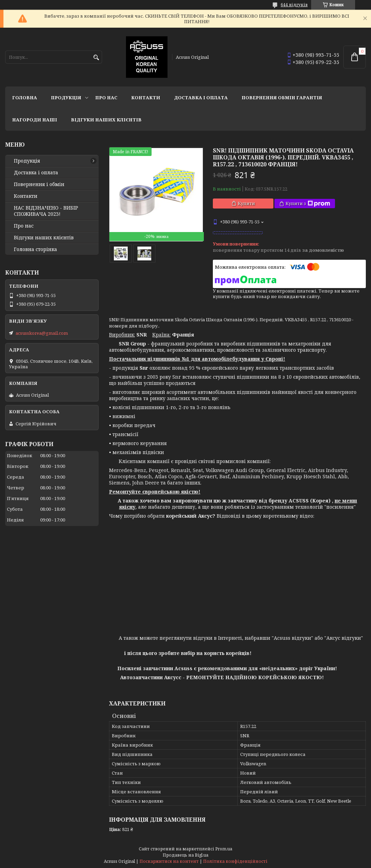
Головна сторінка (35, 249)
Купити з (308, 204)
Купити (246, 203)
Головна (25, 98)
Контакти (146, 98)
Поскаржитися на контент (169, 861)
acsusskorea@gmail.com (42, 333)
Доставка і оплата (201, 98)
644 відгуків (294, 5)
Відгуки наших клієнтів (106, 120)
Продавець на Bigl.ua (185, 855)
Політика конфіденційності (235, 861)
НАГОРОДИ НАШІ (35, 120)
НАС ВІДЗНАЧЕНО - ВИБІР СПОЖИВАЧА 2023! (46, 211)
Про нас (106, 98)
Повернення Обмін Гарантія (282, 98)
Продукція (66, 98)
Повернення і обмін (39, 184)
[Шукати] (96, 58)
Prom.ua (224, 849)
